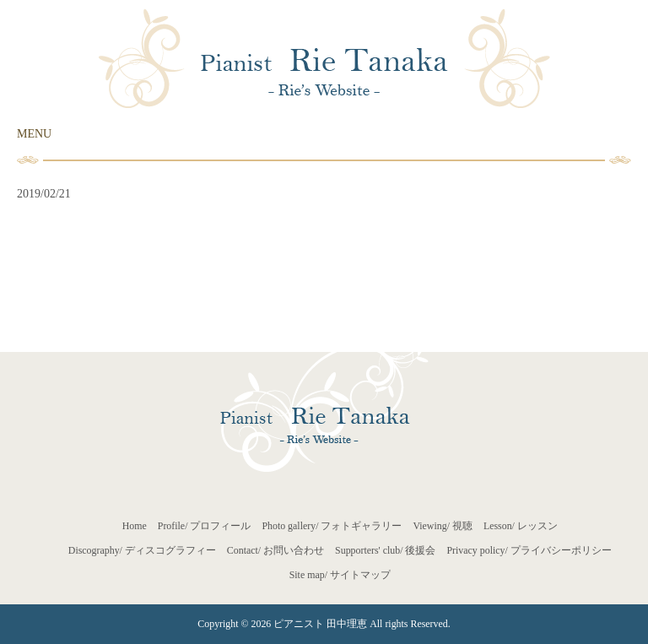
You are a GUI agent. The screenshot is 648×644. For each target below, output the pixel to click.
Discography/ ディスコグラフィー (142, 550)
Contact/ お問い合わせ (275, 550)
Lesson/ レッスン (521, 526)
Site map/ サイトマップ (340, 575)
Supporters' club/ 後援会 (385, 550)
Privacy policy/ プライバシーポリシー (529, 550)
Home (135, 526)
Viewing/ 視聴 (443, 526)
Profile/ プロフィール (205, 526)
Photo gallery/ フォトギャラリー (332, 526)
